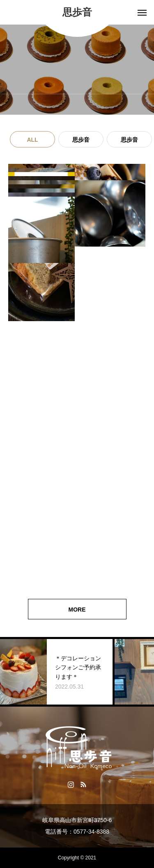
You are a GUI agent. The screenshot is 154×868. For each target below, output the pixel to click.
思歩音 (81, 140)
